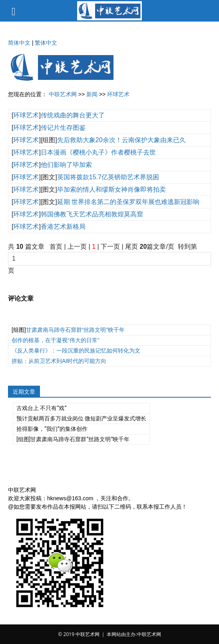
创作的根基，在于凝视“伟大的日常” (55, 340)
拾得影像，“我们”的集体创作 (52, 429)
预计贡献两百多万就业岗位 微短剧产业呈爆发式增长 (81, 418)
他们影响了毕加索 (66, 165)
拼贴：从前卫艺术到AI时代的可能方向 (59, 361)
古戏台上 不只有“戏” (41, 408)
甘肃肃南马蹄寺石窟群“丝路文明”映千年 (75, 330)
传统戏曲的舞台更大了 (73, 115)
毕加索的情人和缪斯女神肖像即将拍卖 (111, 189)
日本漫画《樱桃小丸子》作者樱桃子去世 (98, 152)
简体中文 (19, 43)
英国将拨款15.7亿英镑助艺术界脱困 (108, 177)
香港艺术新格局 (63, 227)
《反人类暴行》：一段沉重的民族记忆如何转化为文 (76, 351)
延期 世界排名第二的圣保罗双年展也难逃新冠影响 (128, 202)
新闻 (92, 94)
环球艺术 (118, 94)
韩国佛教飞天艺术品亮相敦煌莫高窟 (92, 214)
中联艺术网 (63, 94)
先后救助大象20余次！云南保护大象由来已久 (121, 140)
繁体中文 (46, 43)
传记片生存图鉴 (63, 128)
